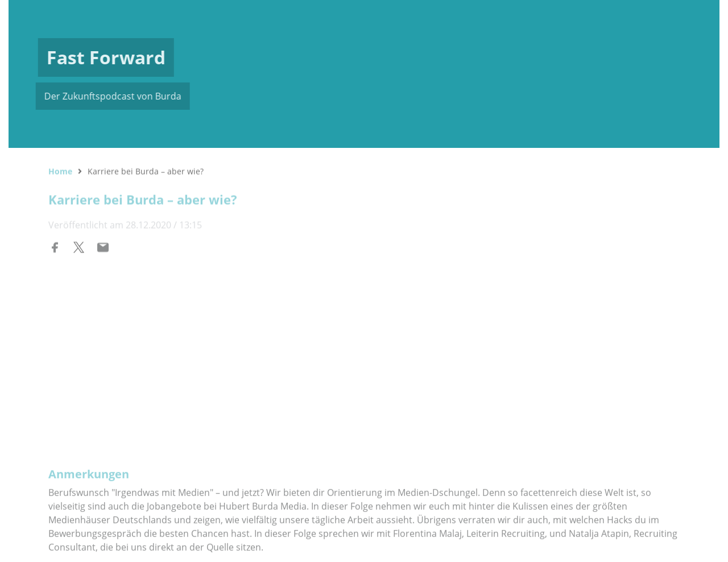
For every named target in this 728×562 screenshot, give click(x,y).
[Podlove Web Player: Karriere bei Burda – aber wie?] (364, 338)
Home (60, 170)
